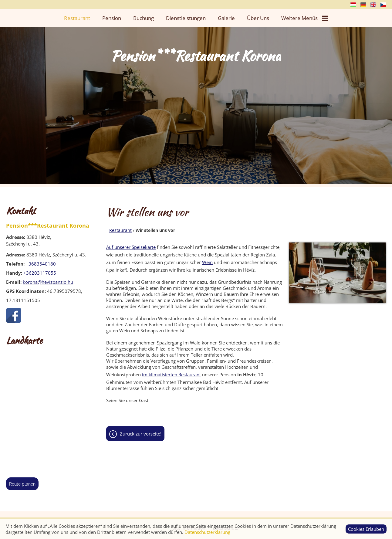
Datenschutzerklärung (207, 532)
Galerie (226, 18)
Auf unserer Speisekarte (131, 247)
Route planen (22, 484)
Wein (207, 262)
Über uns (258, 18)
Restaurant (77, 18)
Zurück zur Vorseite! (141, 434)
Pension (112, 18)
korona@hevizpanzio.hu (48, 282)
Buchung (144, 18)
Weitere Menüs (305, 18)
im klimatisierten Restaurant (171, 375)
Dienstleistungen (186, 18)
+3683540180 (41, 264)
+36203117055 (40, 273)
